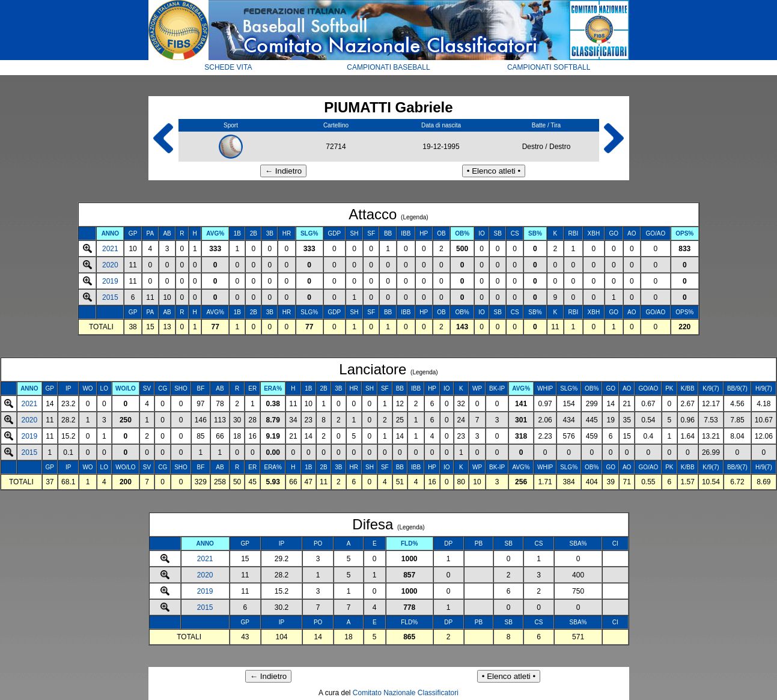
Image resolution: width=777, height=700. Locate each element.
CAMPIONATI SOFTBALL (549, 67)
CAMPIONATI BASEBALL (388, 67)
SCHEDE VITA (228, 67)
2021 (110, 249)
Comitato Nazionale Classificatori (406, 693)
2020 (110, 265)
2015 (110, 297)
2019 (110, 281)
